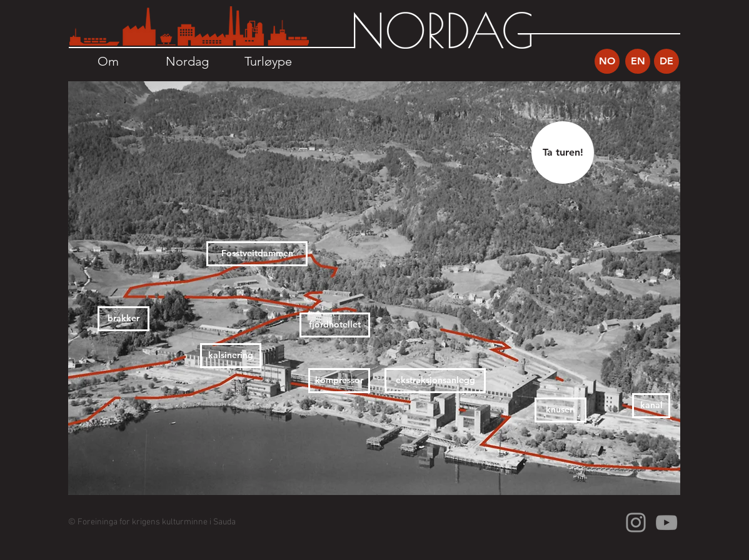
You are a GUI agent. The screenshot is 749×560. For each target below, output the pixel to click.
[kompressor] (339, 381)
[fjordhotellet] (335, 325)
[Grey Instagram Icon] (636, 522)
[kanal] (651, 406)
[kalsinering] (231, 356)
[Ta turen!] (563, 152)
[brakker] (123, 319)
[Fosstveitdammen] (257, 254)
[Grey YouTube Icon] (666, 522)
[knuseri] (560, 410)
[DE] (666, 61)
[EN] (638, 61)
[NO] (607, 61)
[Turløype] (268, 61)
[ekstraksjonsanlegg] (435, 381)
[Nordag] (187, 61)
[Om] (108, 61)
